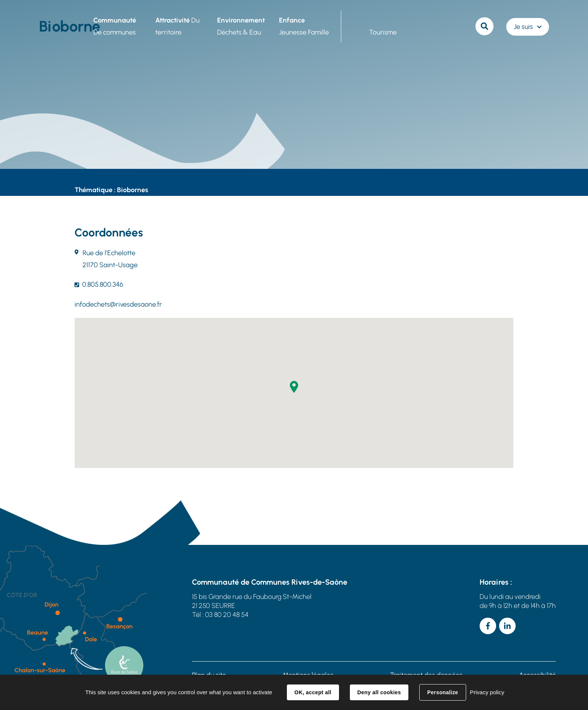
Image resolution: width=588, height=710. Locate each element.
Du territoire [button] (177, 26)
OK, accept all (313, 692)
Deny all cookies (379, 692)
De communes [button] (115, 26)
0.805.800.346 (103, 284)
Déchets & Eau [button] (241, 26)
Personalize (442, 692)
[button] (294, 387)
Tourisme (383, 32)
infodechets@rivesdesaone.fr (118, 304)
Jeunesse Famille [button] (304, 26)
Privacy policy (487, 692)
